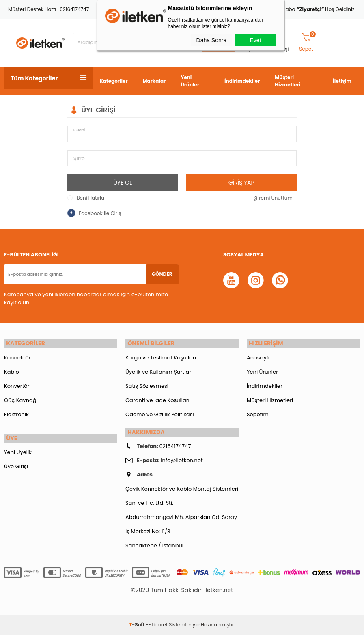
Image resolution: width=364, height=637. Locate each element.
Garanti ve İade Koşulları (157, 401)
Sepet (308, 43)
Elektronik (16, 415)
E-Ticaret (157, 627)
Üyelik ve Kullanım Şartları (159, 373)
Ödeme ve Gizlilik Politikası (160, 415)
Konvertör (17, 387)
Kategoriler (113, 81)
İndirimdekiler (242, 81)
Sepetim (258, 415)
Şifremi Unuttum (273, 198)
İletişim (342, 81)
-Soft (137, 627)
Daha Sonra (212, 40)
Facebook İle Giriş (94, 213)
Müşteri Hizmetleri (288, 81)
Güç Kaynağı (21, 401)
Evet (255, 40)
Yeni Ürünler (190, 81)
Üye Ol (123, 183)
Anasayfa (259, 358)
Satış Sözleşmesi (147, 387)
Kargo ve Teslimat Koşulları (161, 358)
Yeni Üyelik (18, 454)
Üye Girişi (16, 468)
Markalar (154, 81)
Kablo (12, 373)
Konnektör (17, 358)
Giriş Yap (241, 183)
